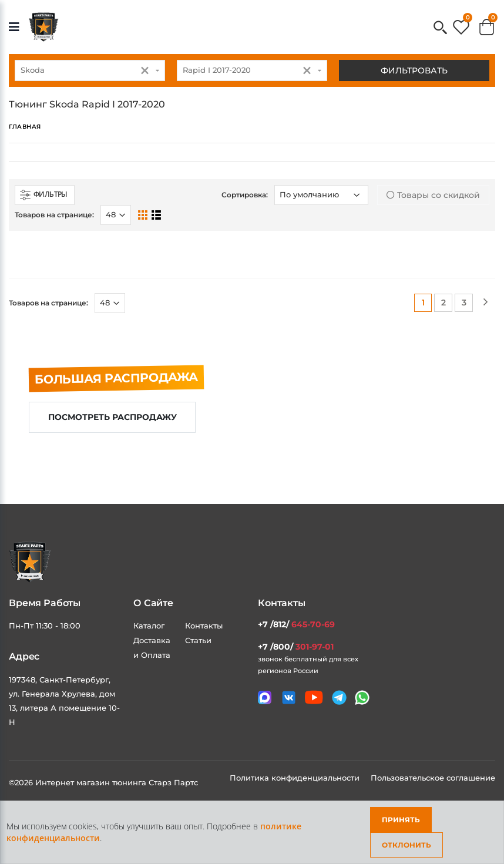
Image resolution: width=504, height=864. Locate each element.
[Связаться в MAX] (265, 697)
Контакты (204, 626)
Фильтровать (414, 70)
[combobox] (90, 70)
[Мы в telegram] (339, 697)
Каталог (149, 626)
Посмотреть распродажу (112, 417)
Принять (401, 820)
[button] (440, 28)
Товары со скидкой (433, 195)
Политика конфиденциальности (296, 778)
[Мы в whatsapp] (362, 697)
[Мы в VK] (289, 697)
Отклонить (406, 845)
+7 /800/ (296, 647)
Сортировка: (245, 195)
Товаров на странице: (54, 215)
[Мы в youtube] (314, 697)
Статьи (198, 640)
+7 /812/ (296, 624)
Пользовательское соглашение (433, 778)
